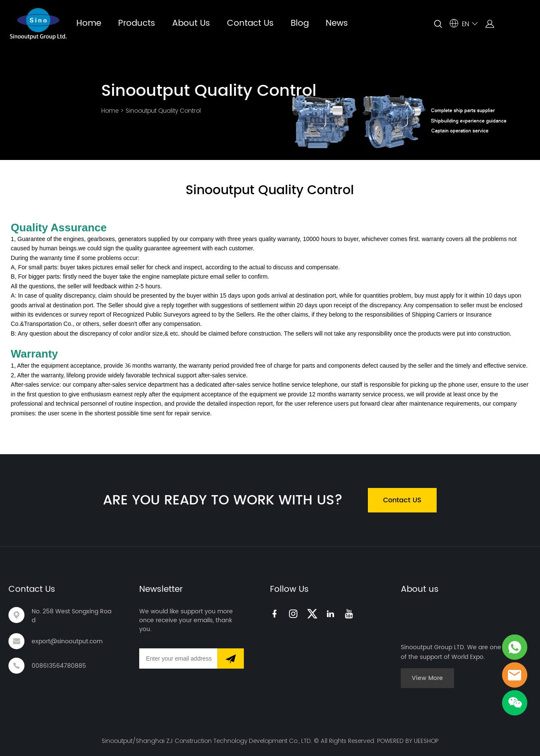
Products (137, 23)
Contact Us (250, 23)
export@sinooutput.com (67, 641)
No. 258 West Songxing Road (72, 616)
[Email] (178, 658)
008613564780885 (59, 666)
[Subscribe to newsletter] (231, 658)
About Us (191, 23)
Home (89, 23)
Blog (300, 23)
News (337, 23)
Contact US (402, 500)
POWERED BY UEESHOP (408, 741)
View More (427, 678)
